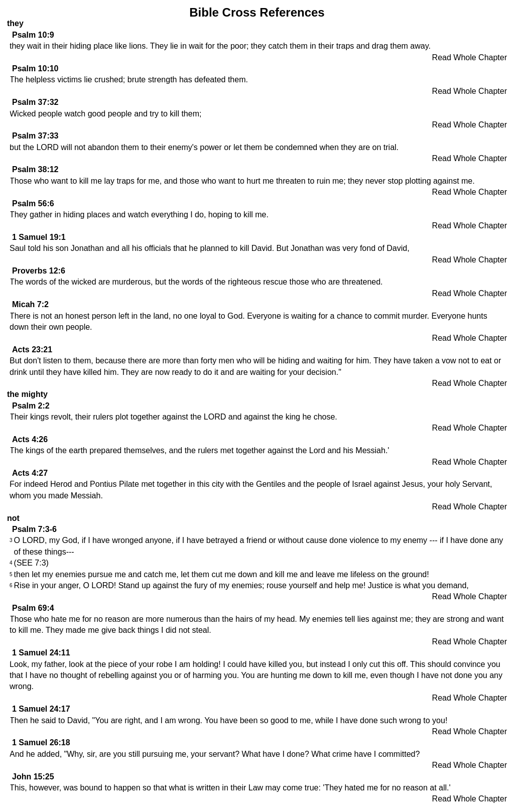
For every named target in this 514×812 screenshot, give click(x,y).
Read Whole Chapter (470, 57)
